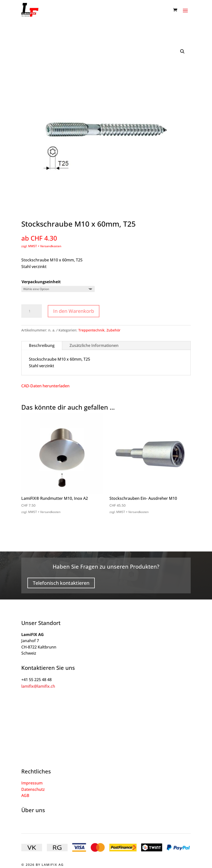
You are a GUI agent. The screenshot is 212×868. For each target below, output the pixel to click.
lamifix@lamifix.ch (38, 686)
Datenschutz (33, 789)
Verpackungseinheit (41, 282)
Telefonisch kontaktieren (61, 583)
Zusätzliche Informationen (94, 345)
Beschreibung (42, 345)
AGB (25, 795)
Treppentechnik (91, 330)
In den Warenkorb (74, 311)
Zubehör (113, 330)
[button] (182, 51)
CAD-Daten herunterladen (45, 386)
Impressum (32, 783)
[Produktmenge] (32, 311)
